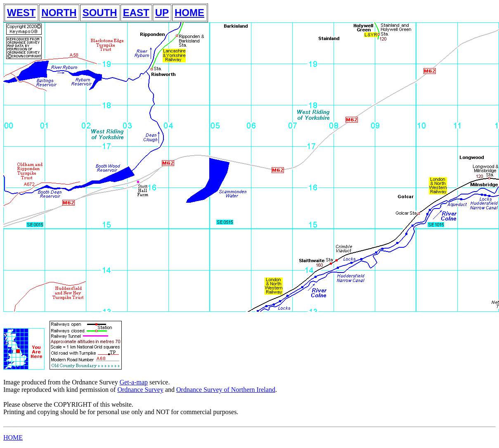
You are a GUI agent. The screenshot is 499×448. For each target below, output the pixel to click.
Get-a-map (134, 382)
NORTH (59, 13)
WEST (21, 13)
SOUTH (100, 13)
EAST (136, 13)
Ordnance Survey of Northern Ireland (226, 390)
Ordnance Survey (140, 390)
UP (162, 13)
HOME (189, 13)
